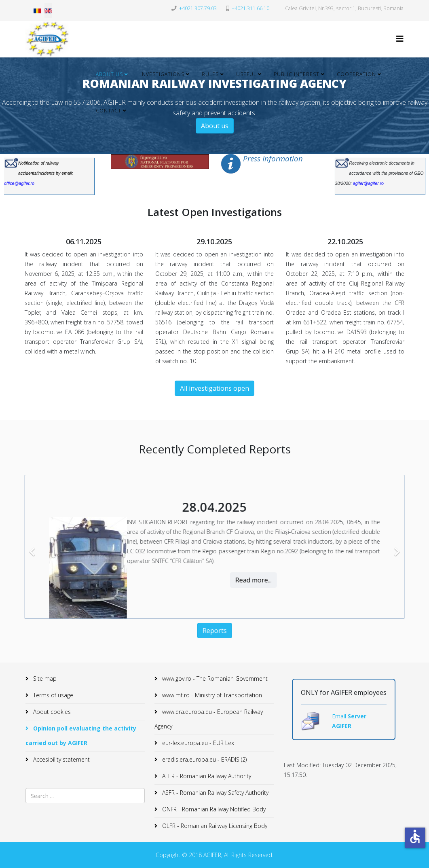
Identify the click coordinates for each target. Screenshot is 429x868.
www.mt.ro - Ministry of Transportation (211, 695)
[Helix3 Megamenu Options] (400, 39)
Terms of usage (52, 695)
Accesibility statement (61, 759)
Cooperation (356, 74)
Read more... (245, 580)
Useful (246, 74)
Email (340, 716)
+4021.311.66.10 (250, 8)
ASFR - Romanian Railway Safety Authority (215, 793)
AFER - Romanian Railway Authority (206, 776)
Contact (109, 111)
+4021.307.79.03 (198, 8)
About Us (109, 74)
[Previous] (25, 547)
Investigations (162, 74)
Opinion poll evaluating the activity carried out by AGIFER (81, 736)
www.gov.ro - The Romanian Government (214, 679)
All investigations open (215, 388)
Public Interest (297, 74)
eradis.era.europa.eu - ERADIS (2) (204, 759)
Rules (210, 74)
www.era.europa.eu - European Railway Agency (209, 719)
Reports (207, 631)
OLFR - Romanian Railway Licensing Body (214, 826)
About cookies (51, 712)
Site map (44, 679)
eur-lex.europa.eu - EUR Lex (197, 743)
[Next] (388, 547)
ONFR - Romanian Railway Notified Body (213, 809)
